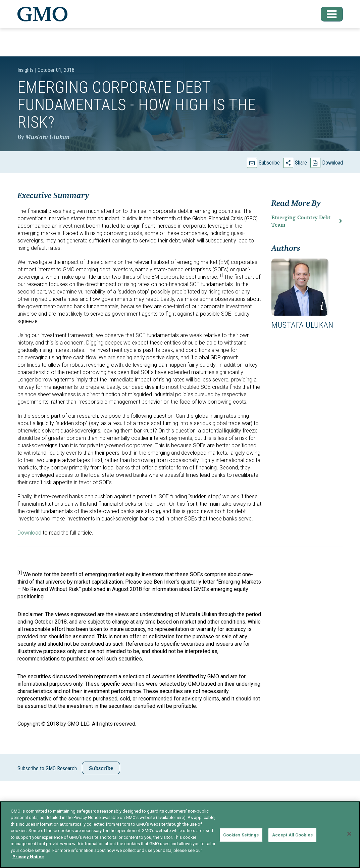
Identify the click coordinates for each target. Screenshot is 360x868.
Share (301, 163)
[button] (327, 14)
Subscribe (269, 163)
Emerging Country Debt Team (301, 221)
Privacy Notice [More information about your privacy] (28, 857)
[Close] (349, 834)
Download (332, 163)
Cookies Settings (241, 835)
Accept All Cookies (292, 835)
